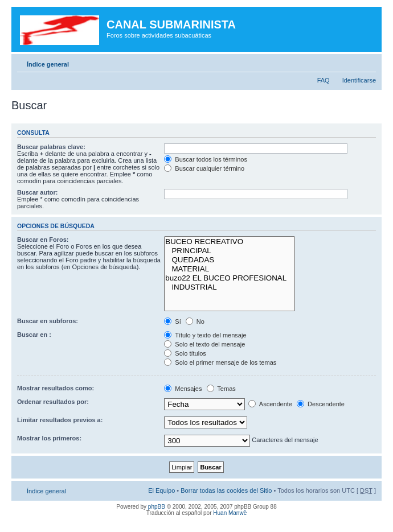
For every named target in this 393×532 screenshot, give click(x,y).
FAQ (324, 80)
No (195, 321)
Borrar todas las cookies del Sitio (226, 490)
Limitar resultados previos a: (60, 420)
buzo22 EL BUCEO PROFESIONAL (230, 278)
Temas (221, 389)
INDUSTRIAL (230, 287)
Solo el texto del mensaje (204, 344)
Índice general (48, 64)
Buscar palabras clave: (51, 147)
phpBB (157, 507)
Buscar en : (34, 335)
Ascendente (270, 404)
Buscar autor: (38, 192)
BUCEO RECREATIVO (230, 242)
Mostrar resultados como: (56, 388)
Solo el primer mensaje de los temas (220, 362)
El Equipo (161, 490)
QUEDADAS (230, 260)
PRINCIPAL (230, 251)
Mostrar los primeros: (49, 438)
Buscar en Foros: (43, 240)
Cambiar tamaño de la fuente (368, 62)
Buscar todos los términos (206, 159)
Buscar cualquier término (204, 168)
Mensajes (183, 389)
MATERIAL (230, 269)
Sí (172, 321)
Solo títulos (185, 353)
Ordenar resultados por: (53, 402)
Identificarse (359, 80)
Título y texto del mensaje (205, 335)
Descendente (321, 404)
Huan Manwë (230, 513)
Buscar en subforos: (48, 321)
